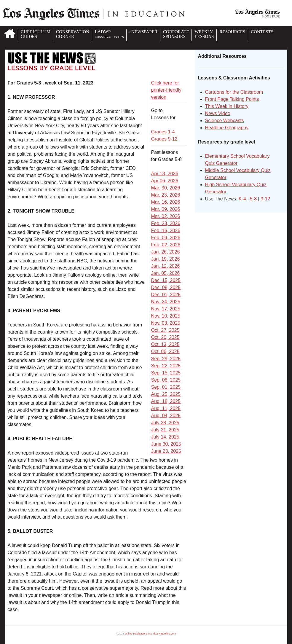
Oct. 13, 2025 (165, 344)
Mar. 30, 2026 (166, 188)
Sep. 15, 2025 (166, 373)
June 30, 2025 (166, 444)
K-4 (242, 199)
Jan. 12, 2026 (166, 266)
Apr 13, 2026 (165, 174)
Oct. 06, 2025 (165, 352)
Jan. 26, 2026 (166, 252)
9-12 (265, 199)
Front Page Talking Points (232, 99)
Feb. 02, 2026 (166, 245)
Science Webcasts (225, 121)
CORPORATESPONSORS (176, 34)
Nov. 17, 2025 (166, 309)
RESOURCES (232, 32)
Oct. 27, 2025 (165, 330)
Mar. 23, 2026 (166, 195)
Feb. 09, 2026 (166, 238)
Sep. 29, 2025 (166, 359)
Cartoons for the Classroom (234, 92)
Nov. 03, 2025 (166, 323)
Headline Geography (227, 128)
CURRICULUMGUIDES (36, 34)
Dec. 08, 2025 (166, 287)
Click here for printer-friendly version (166, 90)
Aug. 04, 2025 (166, 416)
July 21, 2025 (165, 430)
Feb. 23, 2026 (166, 223)
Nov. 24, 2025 (166, 302)
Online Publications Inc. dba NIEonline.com (150, 634)
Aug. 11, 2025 (166, 408)
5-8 (254, 199)
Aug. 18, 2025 (166, 401)
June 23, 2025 (166, 451)
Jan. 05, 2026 (166, 273)
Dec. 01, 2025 (166, 295)
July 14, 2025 (165, 437)
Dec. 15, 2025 (166, 280)
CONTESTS (262, 32)
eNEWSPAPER (143, 32)
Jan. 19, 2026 (166, 259)
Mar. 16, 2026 (166, 202)
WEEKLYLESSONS (204, 34)
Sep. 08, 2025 (166, 380)
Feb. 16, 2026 (166, 231)
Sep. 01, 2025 (166, 387)
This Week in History (227, 106)
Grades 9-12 (164, 139)
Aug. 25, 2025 (166, 394)
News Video (218, 113)
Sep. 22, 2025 (166, 366)
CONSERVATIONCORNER (73, 34)
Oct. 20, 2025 (165, 337)
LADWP (109, 34)
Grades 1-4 (163, 132)
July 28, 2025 (165, 423)
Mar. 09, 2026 (166, 209)
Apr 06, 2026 (165, 181)
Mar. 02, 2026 (166, 216)
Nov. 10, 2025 (166, 316)
